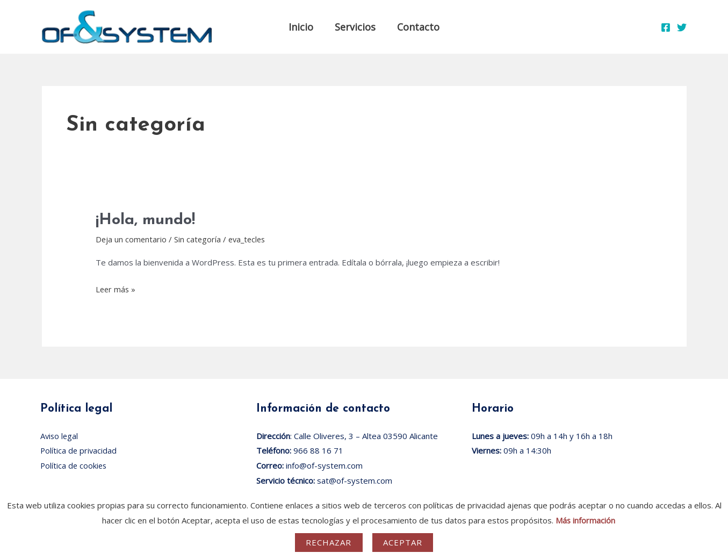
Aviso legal (60, 436)
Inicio (303, 27)
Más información (586, 520)
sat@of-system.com (355, 480)
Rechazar (329, 542)
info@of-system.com (324, 465)
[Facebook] (666, 27)
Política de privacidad (79, 450)
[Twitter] (682, 27)
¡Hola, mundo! (147, 220)
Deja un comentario (132, 239)
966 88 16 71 (318, 450)
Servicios (355, 27)
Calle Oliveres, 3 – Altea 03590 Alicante (366, 436)
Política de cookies (74, 465)
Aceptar (403, 542)
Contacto (416, 27)
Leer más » (116, 288)
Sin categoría (199, 239)
